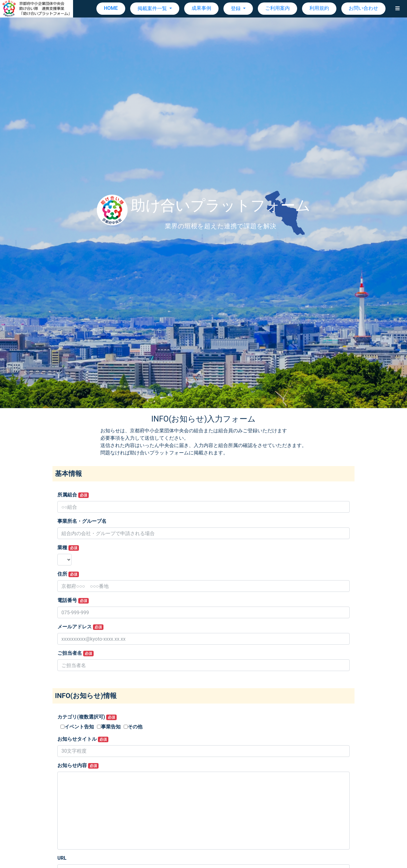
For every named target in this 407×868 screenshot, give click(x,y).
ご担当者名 (76, 653)
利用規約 (319, 8)
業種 (68, 548)
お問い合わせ (363, 8)
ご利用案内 (277, 8)
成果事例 (201, 8)
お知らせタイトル (83, 739)
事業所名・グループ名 (82, 521)
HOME (111, 8)
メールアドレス (80, 627)
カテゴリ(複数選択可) (87, 717)
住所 (68, 574)
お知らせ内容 (78, 766)
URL (62, 858)
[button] (397, 9)
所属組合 (73, 495)
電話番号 (73, 600)
